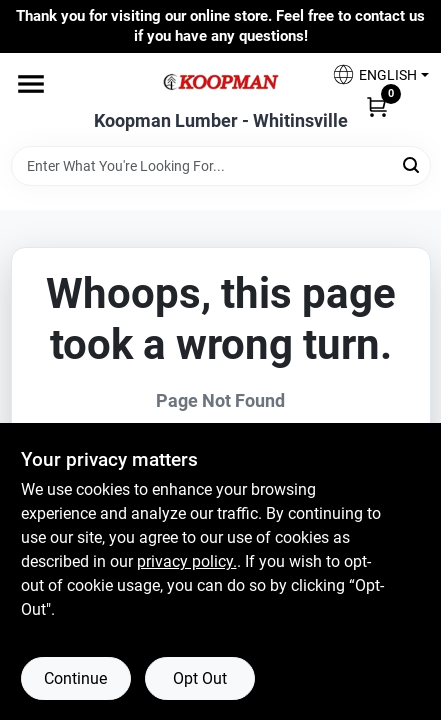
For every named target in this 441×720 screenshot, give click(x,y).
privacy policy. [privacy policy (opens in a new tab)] (187, 561)
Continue (75, 678)
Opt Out (200, 678)
